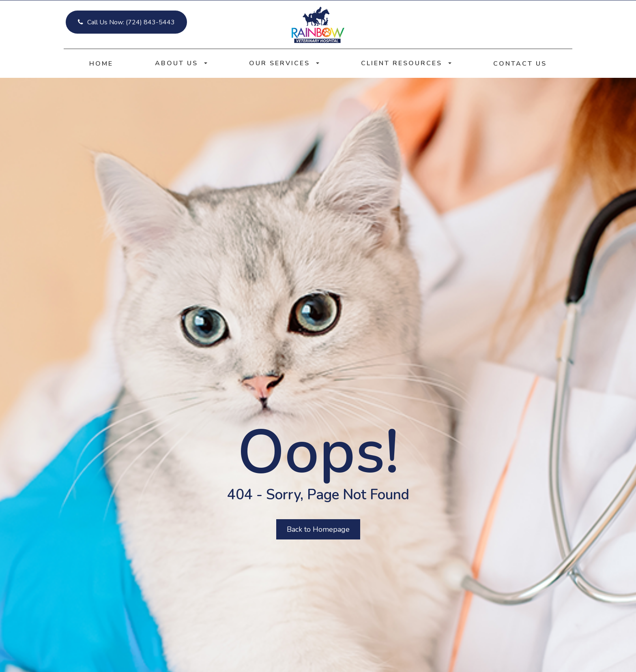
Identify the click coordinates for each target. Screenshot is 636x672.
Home (101, 64)
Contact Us (520, 64)
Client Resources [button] (406, 63)
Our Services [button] (284, 63)
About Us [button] (181, 63)
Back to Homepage (318, 529)
